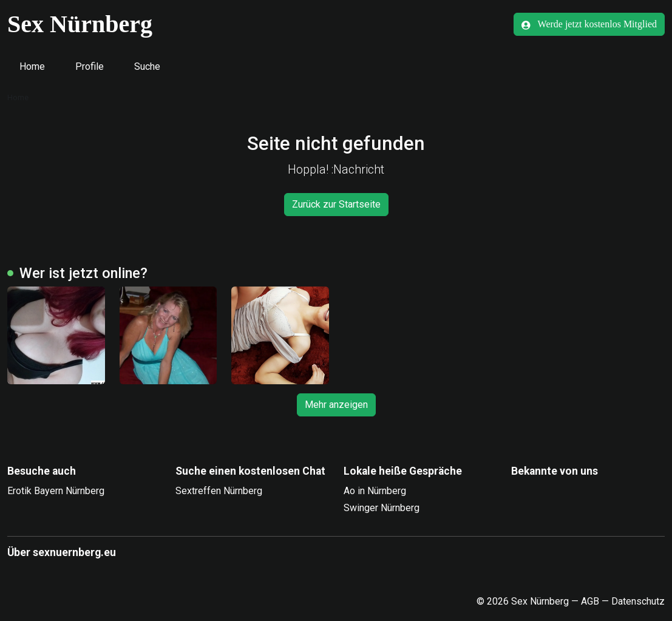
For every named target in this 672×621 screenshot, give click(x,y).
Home (32, 66)
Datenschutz (638, 601)
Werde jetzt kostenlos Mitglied (589, 24)
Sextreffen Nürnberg (219, 491)
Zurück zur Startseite (336, 204)
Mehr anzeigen (336, 405)
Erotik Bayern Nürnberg (56, 491)
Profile (90, 66)
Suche (147, 66)
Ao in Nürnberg (375, 491)
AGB (590, 601)
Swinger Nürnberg (382, 508)
